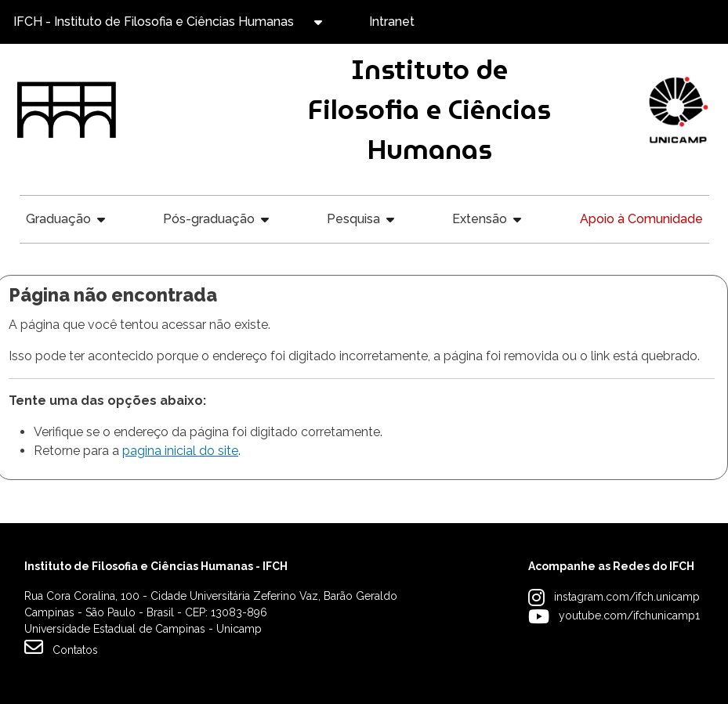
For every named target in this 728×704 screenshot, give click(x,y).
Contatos (61, 647)
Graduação (58, 219)
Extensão (480, 219)
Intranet (392, 22)
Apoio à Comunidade (641, 219)
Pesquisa (353, 219)
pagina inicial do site (180, 451)
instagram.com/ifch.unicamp (627, 597)
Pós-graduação (209, 219)
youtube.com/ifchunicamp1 (629, 616)
